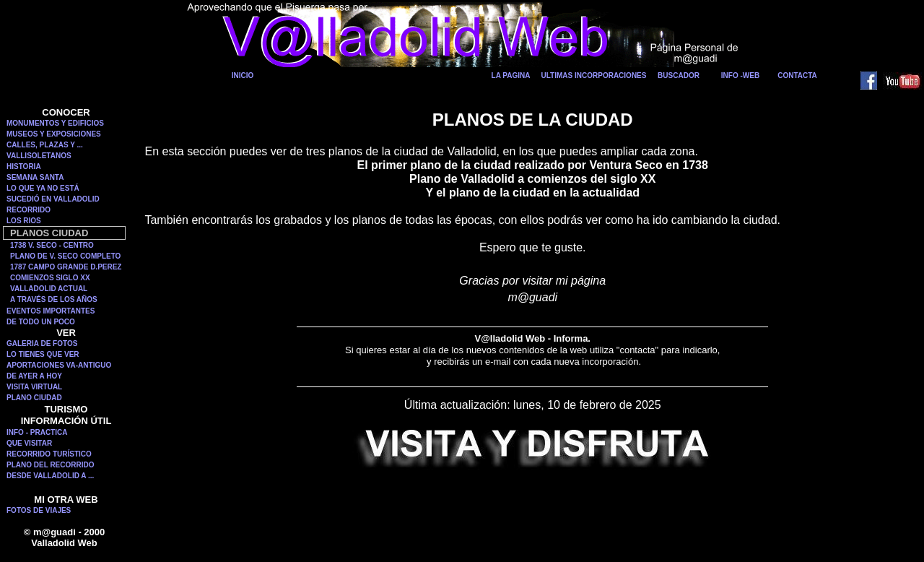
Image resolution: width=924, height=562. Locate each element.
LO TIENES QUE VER (43, 354)
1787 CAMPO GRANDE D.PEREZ (66, 267)
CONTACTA (797, 75)
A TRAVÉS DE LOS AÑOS (54, 299)
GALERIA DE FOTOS (42, 343)
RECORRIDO (29, 210)
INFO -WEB (740, 75)
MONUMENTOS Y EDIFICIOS (55, 123)
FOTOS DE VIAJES (39, 510)
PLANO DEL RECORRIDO (51, 465)
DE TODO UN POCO (41, 322)
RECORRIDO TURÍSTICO (49, 454)
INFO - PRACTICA (37, 432)
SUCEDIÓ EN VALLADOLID (53, 199)
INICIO (243, 75)
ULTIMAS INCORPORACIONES (594, 75)
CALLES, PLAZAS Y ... (45, 145)
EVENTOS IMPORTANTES (51, 311)
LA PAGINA (511, 75)
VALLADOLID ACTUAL (49, 289)
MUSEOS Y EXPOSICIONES (54, 134)
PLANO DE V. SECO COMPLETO (65, 256)
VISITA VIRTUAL (34, 387)
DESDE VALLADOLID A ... (50, 476)
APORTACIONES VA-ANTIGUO (59, 365)
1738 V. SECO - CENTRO (52, 245)
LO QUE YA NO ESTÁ (43, 188)
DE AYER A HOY (34, 376)
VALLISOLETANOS (39, 156)
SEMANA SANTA (35, 177)
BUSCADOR (679, 75)
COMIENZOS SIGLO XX (50, 278)
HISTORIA (24, 167)
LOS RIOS (24, 221)
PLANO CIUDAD (34, 398)
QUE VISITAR (29, 443)
